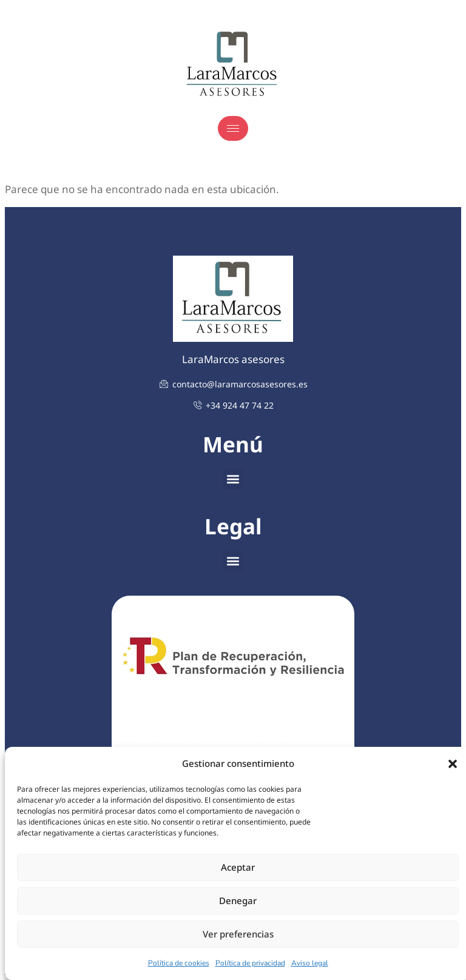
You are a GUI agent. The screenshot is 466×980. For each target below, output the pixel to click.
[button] (453, 764)
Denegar (238, 900)
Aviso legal (310, 963)
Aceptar (238, 867)
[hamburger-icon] (233, 128)
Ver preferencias (238, 934)
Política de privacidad (250, 963)
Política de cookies (179, 963)
